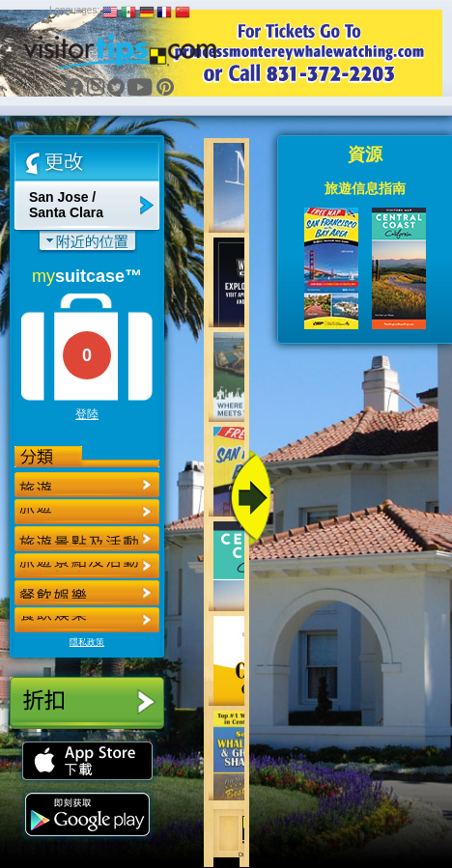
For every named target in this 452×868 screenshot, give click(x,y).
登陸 (87, 414)
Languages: (74, 10)
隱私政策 (87, 642)
